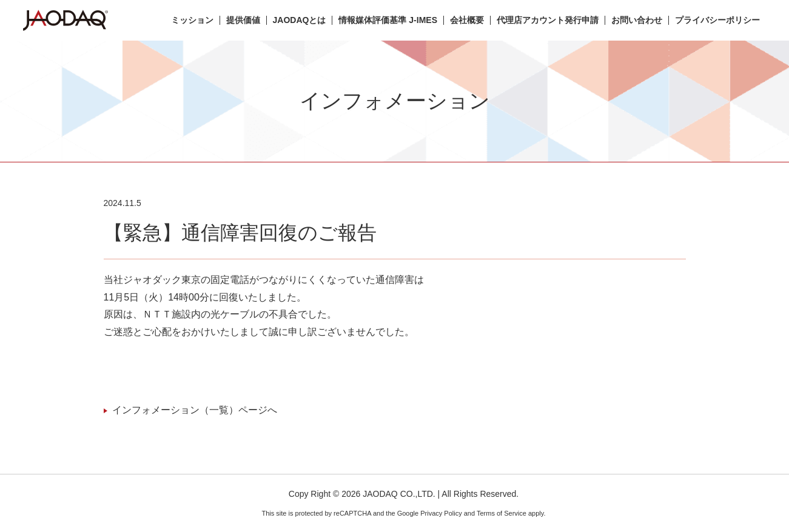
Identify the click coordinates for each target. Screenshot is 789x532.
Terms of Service (502, 513)
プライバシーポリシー (717, 20)
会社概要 (467, 20)
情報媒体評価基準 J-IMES (388, 20)
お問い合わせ (637, 20)
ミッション (192, 20)
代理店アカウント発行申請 (548, 20)
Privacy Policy (441, 513)
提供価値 (243, 20)
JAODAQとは (300, 20)
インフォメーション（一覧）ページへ (195, 410)
